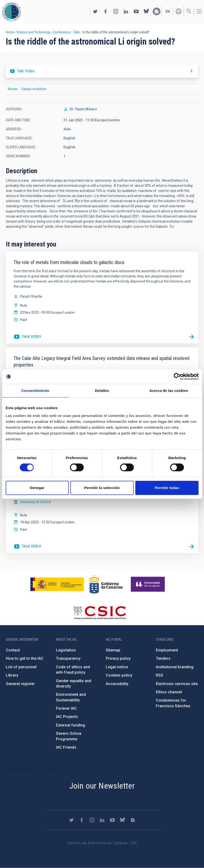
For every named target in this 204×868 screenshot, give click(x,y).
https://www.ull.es (148, 584)
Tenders (163, 658)
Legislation (66, 650)
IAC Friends (66, 747)
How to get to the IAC (25, 658)
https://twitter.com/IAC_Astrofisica (95, 11)
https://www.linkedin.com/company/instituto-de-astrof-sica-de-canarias (126, 11)
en (168, 11)
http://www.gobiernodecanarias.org (106, 584)
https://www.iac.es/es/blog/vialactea (157, 11)
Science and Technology (33, 32)
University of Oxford (35, 502)
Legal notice (117, 667)
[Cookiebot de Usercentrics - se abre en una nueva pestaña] (177, 377)
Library (12, 675)
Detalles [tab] (102, 391)
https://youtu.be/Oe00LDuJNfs (27, 547)
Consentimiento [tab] (35, 391)
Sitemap (113, 650)
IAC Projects (67, 717)
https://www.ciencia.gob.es (57, 584)
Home (10, 32)
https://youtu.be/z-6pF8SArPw (27, 337)
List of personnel (21, 667)
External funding (71, 725)
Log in (178, 11)
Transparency (68, 658)
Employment (167, 650)
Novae (13, 89)
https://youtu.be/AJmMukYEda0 (102, 71)
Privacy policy (118, 658)
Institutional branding (175, 667)
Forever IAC (66, 708)
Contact (13, 650)
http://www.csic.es (100, 613)
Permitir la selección (102, 488)
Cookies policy (119, 675)
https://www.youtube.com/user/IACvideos (136, 11)
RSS (160, 675)
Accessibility (117, 684)
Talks (77, 32)
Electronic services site (177, 684)
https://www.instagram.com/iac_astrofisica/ (116, 11)
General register (20, 684)
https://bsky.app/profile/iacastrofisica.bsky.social (146, 11)
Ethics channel (169, 692)
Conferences (62, 32)
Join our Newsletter (102, 786)
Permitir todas (167, 488)
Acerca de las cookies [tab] (169, 391)
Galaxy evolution (34, 89)
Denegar (37, 488)
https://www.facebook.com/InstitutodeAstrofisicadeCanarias (106, 11)
